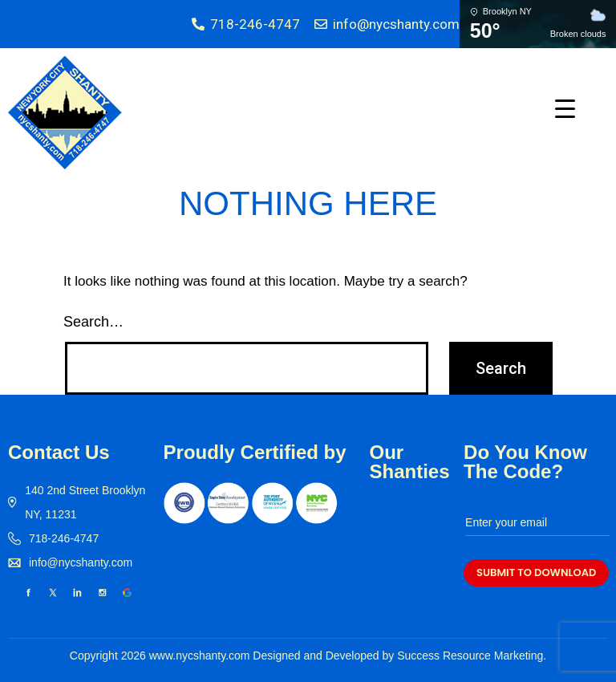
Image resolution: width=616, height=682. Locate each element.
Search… (93, 322)
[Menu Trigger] (565, 108)
